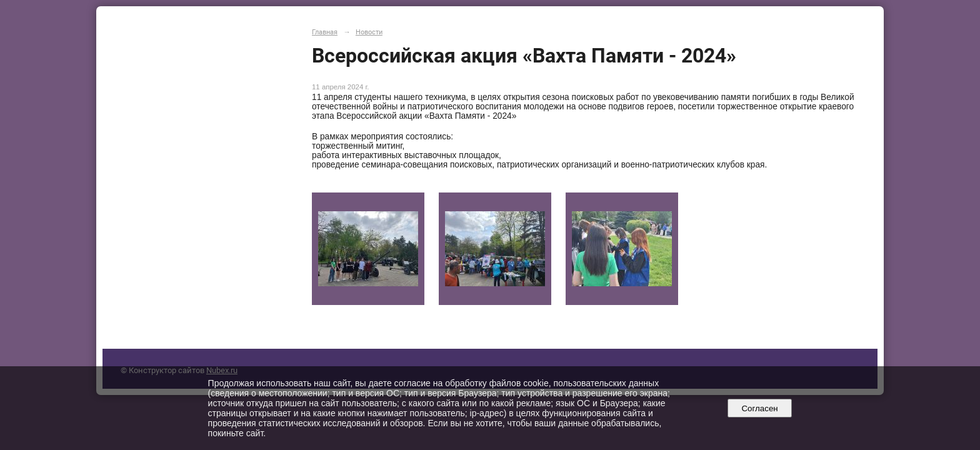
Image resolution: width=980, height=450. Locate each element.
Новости (369, 32)
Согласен (760, 408)
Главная (325, 32)
